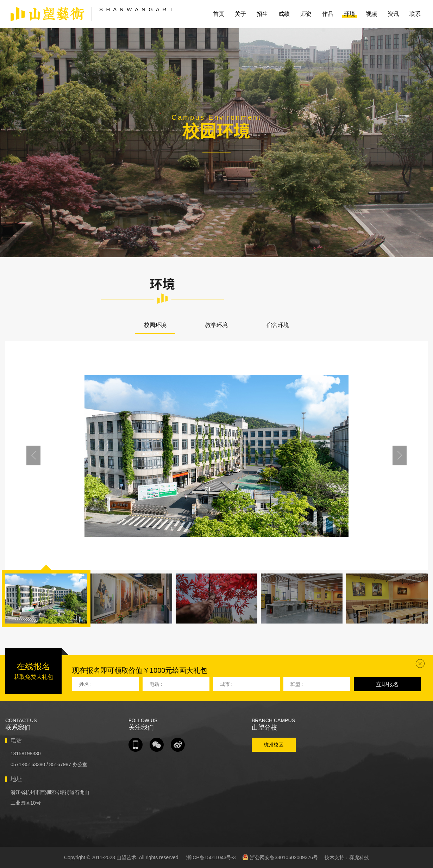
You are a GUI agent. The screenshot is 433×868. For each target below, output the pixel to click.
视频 (371, 14)
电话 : (156, 684)
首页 (219, 14)
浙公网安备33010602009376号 (280, 857)
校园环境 (155, 325)
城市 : (226, 684)
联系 (415, 14)
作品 (328, 14)
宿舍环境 (278, 325)
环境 (350, 14)
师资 (306, 14)
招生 (262, 14)
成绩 (284, 14)
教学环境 (216, 325)
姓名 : (86, 684)
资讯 (393, 14)
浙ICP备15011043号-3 (211, 857)
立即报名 (387, 684)
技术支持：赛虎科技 (347, 857)
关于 (240, 14)
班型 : (297, 684)
